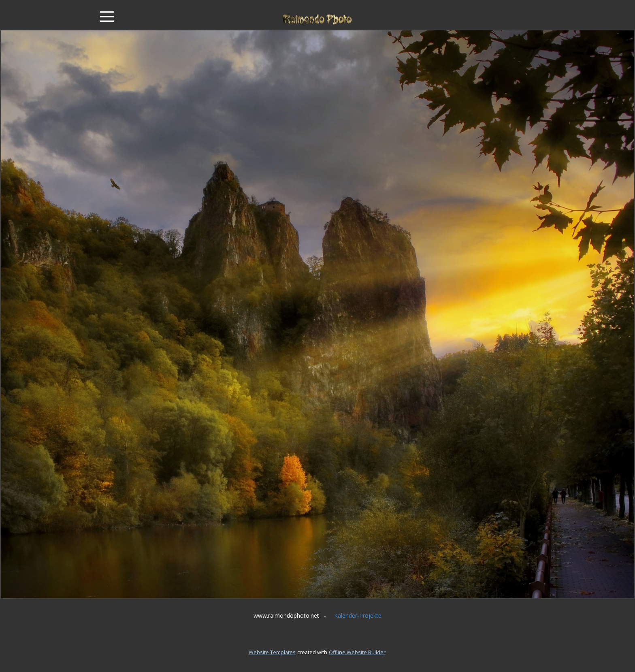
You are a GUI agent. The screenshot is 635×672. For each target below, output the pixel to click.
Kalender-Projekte (358, 615)
